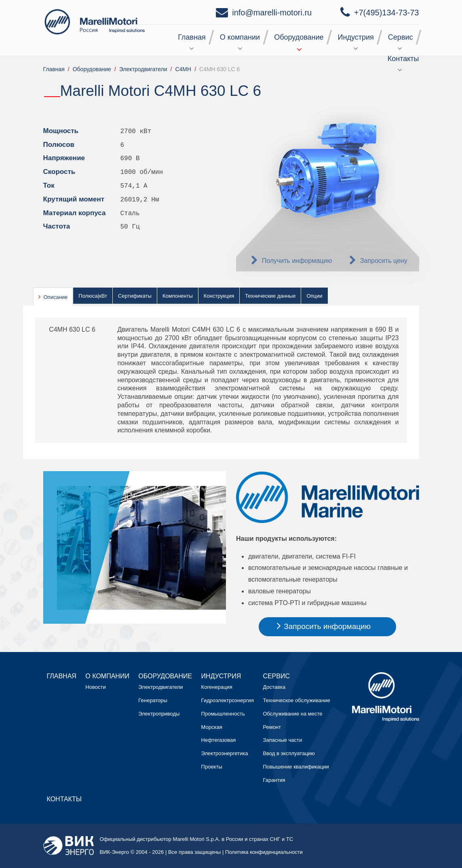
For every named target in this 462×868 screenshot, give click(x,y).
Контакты (403, 59)
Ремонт (272, 727)
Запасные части (282, 740)
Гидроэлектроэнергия (228, 700)
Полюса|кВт (93, 296)
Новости (95, 687)
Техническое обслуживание (296, 700)
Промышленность (223, 714)
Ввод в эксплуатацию (289, 753)
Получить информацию (297, 261)
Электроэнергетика (225, 753)
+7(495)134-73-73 (387, 13)
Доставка (274, 687)
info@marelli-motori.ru (272, 13)
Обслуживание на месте (292, 714)
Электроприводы (159, 714)
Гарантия (274, 780)
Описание (56, 297)
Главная (192, 37)
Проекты (212, 767)
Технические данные (270, 296)
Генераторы (153, 700)
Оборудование (299, 37)
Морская (212, 727)
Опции (314, 296)
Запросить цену (384, 261)
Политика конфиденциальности (264, 852)
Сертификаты (135, 296)
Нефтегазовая (219, 740)
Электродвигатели (160, 687)
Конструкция (219, 296)
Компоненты (178, 296)
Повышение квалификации (296, 767)
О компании (240, 37)
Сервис (401, 37)
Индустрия (356, 37)
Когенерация (217, 687)
